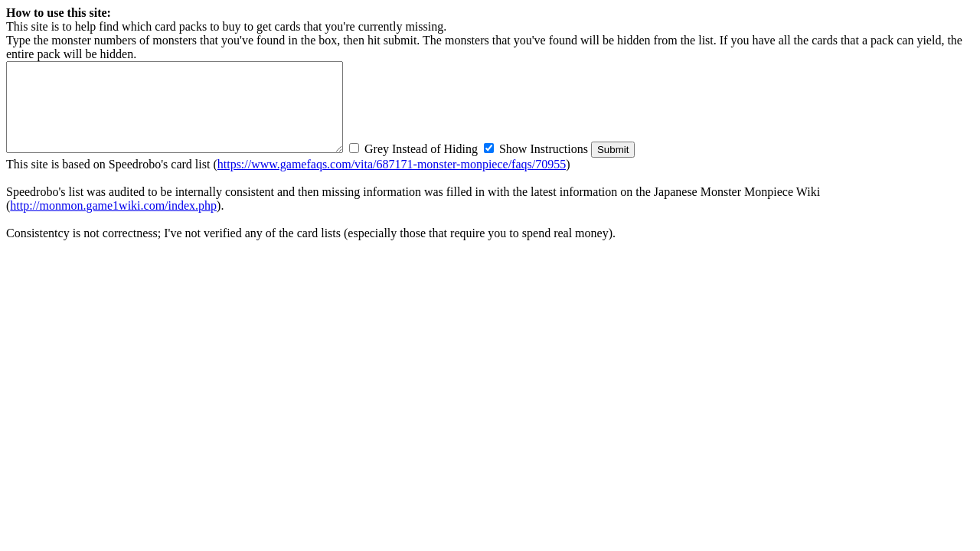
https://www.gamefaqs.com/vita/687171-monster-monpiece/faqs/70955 (392, 164)
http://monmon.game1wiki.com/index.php (113, 205)
